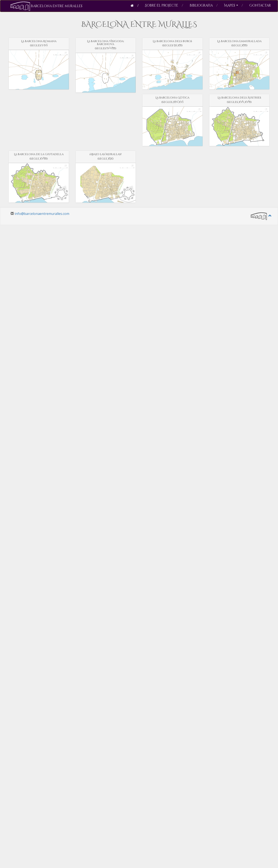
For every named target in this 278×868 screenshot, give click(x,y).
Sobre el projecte (164, 5)
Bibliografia (204, 5)
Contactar (260, 5)
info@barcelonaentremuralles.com (42, 214)
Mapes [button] (234, 5)
